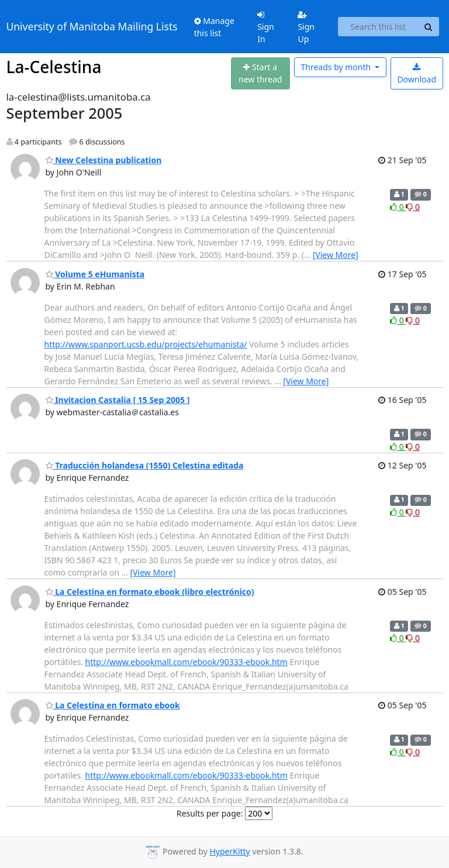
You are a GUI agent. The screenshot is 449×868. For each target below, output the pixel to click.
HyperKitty (229, 851)
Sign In (266, 27)
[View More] (336, 255)
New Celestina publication (104, 160)
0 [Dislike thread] (413, 207)
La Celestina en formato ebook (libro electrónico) (150, 592)
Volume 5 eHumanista (95, 274)
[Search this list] (378, 27)
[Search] (429, 27)
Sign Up (306, 27)
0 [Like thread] (398, 207)
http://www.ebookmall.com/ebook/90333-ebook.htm (186, 662)
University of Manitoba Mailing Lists (92, 26)
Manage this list (214, 27)
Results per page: (210, 813)
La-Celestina (54, 67)
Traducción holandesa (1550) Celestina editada (145, 465)
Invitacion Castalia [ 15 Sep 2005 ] (118, 400)
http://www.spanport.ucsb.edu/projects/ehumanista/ (146, 344)
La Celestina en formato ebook (113, 705)
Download (417, 74)
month (336, 67)
